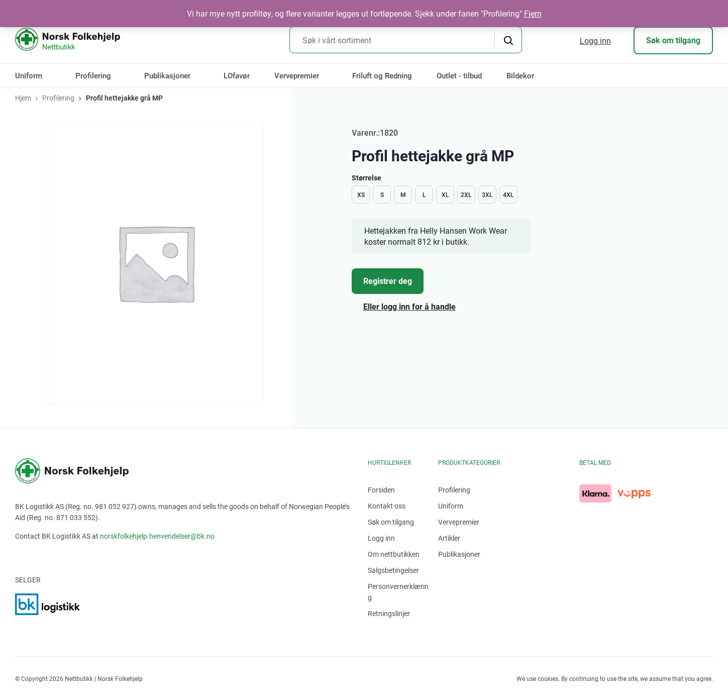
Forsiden (381, 490)
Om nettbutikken (394, 554)
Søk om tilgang (673, 40)
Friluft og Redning (382, 75)
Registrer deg (388, 281)
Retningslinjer (389, 613)
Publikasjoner (167, 75)
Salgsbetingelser (393, 570)
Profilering (93, 75)
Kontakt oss (387, 506)
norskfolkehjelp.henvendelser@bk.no (157, 536)
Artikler (449, 538)
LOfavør (237, 75)
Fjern (533, 13)
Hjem (23, 98)
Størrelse (367, 178)
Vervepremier (297, 75)
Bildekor (520, 75)
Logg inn (595, 40)
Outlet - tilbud (459, 75)
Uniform (29, 75)
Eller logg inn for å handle (409, 306)
